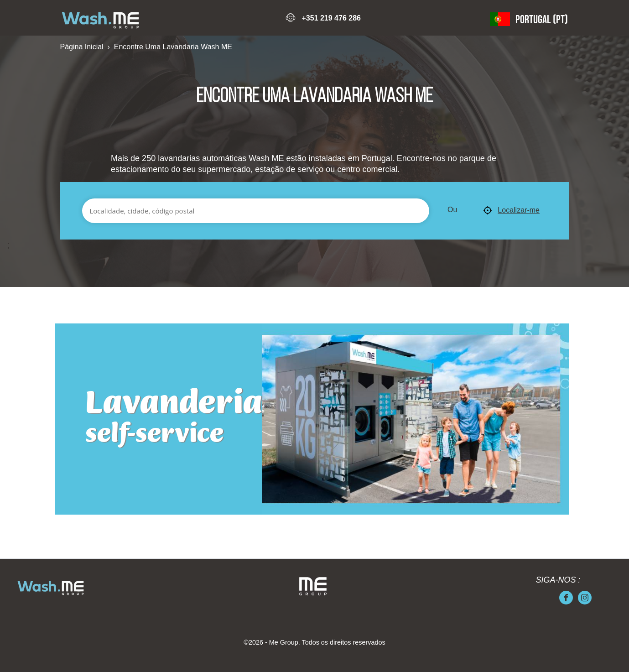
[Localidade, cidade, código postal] (256, 211)
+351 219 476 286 (331, 18)
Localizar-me (511, 211)
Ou (452, 210)
